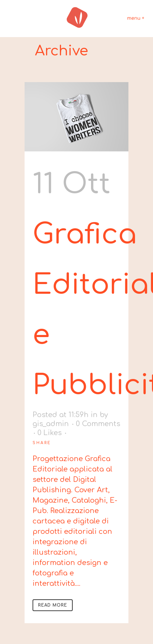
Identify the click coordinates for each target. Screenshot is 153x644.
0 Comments (98, 424)
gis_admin (51, 424)
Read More (53, 605)
